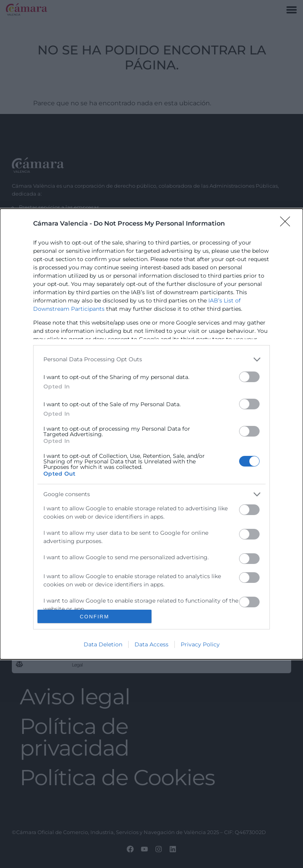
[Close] (288, 224)
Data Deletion (103, 644)
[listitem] (151, 359)
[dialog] (151, 434)
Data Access (151, 644)
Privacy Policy (200, 644)
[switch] (249, 377)
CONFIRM (94, 617)
